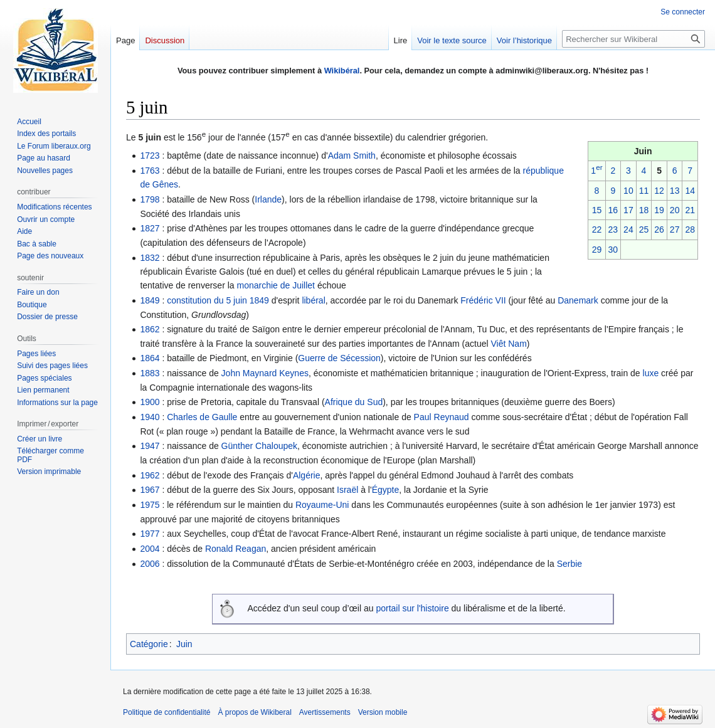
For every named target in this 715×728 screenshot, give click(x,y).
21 (690, 210)
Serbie (569, 564)
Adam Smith (352, 156)
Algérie (307, 475)
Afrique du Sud (354, 402)
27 (675, 229)
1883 (150, 373)
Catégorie (149, 644)
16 (613, 210)
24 (628, 229)
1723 (150, 156)
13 (675, 191)
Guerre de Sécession (339, 358)
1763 (150, 171)
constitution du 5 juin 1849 (218, 300)
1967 (150, 490)
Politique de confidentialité (167, 712)
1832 (150, 258)
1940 (150, 417)
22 (597, 229)
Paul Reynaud (442, 417)
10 (628, 191)
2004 (150, 549)
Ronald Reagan (236, 549)
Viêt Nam (508, 344)
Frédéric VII (483, 300)
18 (644, 210)
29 (597, 250)
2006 (150, 564)
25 (644, 229)
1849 (150, 300)
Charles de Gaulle (202, 417)
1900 (150, 402)
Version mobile (383, 712)
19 (659, 210)
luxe (651, 373)
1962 (150, 475)
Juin (184, 644)
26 (659, 229)
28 (690, 229)
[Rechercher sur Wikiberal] (633, 39)
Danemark (578, 300)
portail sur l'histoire (412, 608)
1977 (150, 534)
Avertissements (325, 712)
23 (613, 229)
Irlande (268, 199)
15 (597, 210)
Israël (347, 490)
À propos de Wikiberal (254, 712)
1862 (150, 329)
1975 (150, 505)
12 (659, 191)
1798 (150, 199)
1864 (150, 358)
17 (628, 210)
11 (644, 191)
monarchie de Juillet (276, 285)
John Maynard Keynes (265, 373)
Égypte (386, 490)
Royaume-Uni (322, 505)
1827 (150, 228)
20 (675, 210)
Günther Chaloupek (259, 446)
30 (613, 250)
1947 (150, 446)
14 (690, 191)
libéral (313, 300)
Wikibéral (342, 71)
